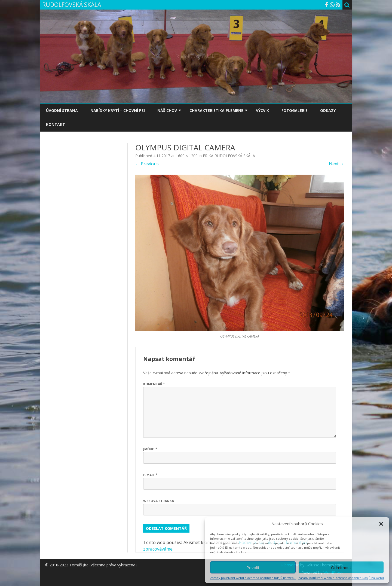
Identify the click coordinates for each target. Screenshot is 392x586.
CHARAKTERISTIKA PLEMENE (216, 110)
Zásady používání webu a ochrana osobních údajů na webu (253, 578)
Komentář (154, 384)
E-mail (150, 475)
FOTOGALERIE (295, 110)
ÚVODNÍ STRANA (62, 110)
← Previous (147, 164)
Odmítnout (341, 567)
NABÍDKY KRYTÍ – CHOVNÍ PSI (118, 110)
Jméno (150, 449)
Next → (336, 164)
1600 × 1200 (187, 156)
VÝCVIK (262, 110)
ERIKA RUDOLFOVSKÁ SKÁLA (229, 156)
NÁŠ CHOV (167, 110)
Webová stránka (159, 501)
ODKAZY (328, 110)
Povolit (253, 567)
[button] (381, 524)
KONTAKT (56, 124)
